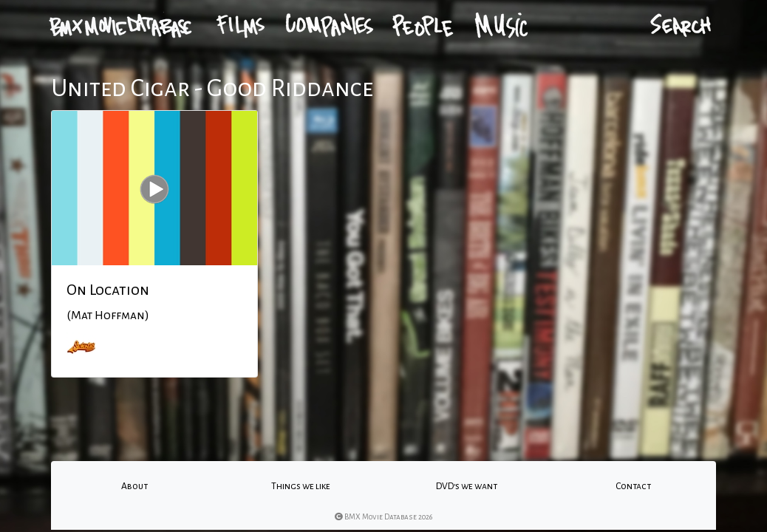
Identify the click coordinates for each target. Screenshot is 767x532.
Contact (633, 486)
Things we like (301, 486)
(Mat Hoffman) (108, 316)
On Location (108, 290)
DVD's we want (467, 486)
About (134, 486)
